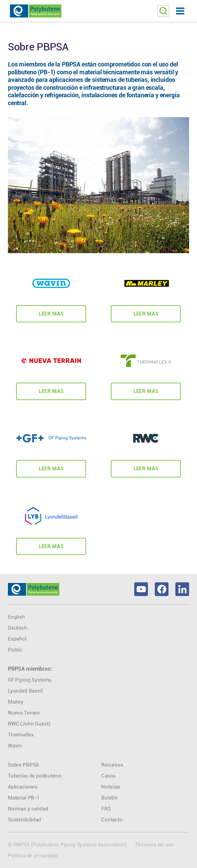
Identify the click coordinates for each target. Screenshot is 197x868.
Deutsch (18, 628)
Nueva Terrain (24, 713)
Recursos (112, 765)
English (16, 617)
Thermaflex (21, 735)
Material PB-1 (24, 798)
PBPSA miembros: (30, 669)
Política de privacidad (33, 856)
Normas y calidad (28, 809)
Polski (15, 650)
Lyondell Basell (25, 691)
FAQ (106, 809)
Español (17, 639)
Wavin (15, 746)
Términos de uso (154, 845)
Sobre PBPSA (23, 765)
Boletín (109, 798)
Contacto (112, 820)
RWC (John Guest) (29, 724)
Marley (16, 702)
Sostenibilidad (25, 820)
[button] (180, 11)
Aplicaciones (23, 787)
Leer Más (51, 314)
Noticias (111, 787)
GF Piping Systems (30, 680)
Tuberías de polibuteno (34, 776)
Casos (108, 776)
